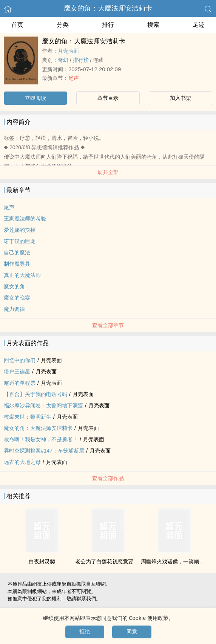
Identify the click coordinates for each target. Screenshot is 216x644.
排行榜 (81, 60)
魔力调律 (14, 309)
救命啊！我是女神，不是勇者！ (41, 439)
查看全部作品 (108, 478)
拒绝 (85, 632)
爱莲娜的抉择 (20, 230)
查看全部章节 (108, 325)
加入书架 (181, 98)
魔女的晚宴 (17, 298)
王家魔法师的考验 (25, 219)
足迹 (199, 25)
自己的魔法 (17, 252)
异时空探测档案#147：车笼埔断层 (44, 451)
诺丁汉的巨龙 (20, 241)
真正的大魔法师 (22, 275)
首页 (17, 25)
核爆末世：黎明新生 (28, 417)
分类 (63, 25)
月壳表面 (68, 51)
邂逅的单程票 (20, 383)
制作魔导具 (17, 264)
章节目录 (108, 98)
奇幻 (63, 60)
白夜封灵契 (42, 561)
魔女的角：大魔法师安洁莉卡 (108, 8)
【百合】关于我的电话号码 (35, 394)
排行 (108, 25)
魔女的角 (14, 286)
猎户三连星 (17, 372)
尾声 (74, 78)
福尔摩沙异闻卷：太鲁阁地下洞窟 (43, 405)
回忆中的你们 (20, 360)
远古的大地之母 (22, 462)
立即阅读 (35, 98)
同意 (132, 632)
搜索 (153, 25)
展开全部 (108, 172)
